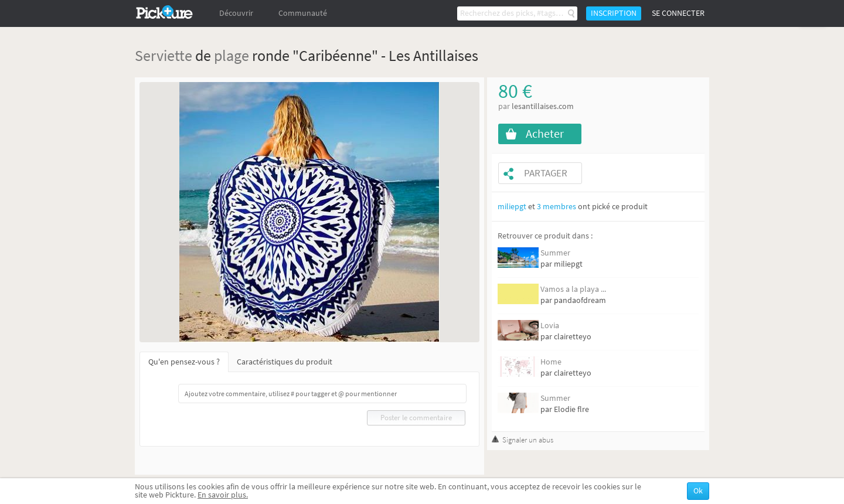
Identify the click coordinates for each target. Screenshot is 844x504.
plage (232, 55)
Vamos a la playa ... (573, 289)
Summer (555, 253)
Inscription (614, 13)
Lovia (550, 326)
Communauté (303, 13)
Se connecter (678, 13)
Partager (546, 173)
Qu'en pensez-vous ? (184, 362)
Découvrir (236, 13)
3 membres (557, 207)
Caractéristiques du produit (285, 362)
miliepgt (512, 207)
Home (551, 362)
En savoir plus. (223, 495)
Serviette (164, 55)
